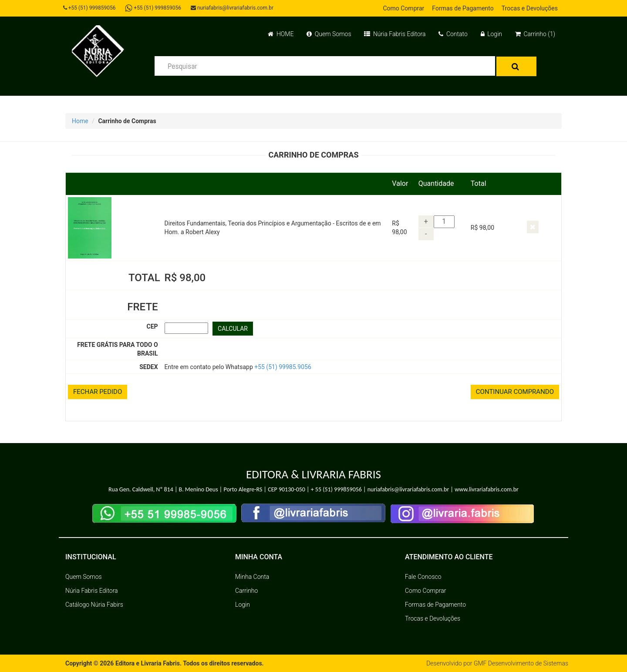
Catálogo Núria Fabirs (94, 605)
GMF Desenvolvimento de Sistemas (521, 663)
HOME (281, 34)
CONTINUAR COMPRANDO (515, 392)
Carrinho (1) (535, 34)
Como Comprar (403, 8)
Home (80, 121)
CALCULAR (233, 329)
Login (491, 34)
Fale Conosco (423, 577)
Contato (453, 34)
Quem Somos (329, 34)
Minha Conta (252, 577)
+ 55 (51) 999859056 (336, 489)
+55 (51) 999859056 (89, 8)
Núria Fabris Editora (395, 34)
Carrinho (246, 591)
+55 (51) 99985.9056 (283, 367)
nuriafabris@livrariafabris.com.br (232, 8)
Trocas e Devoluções (530, 8)
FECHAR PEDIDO (98, 392)
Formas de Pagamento (463, 8)
